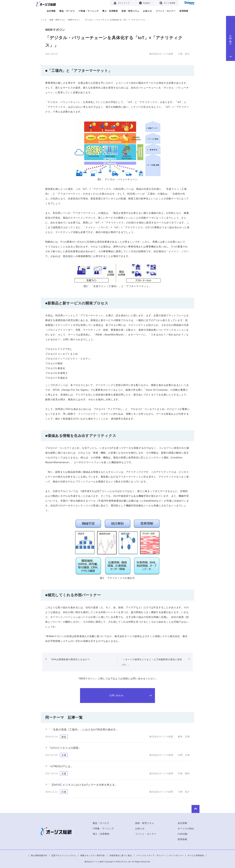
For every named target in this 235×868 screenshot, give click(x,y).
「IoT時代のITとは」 (59, 766)
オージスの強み (186, 828)
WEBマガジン (74, 20)
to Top (185, 808)
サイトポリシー (176, 855)
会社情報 (51, 11)
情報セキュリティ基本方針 (93, 855)
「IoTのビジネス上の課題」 (63, 748)
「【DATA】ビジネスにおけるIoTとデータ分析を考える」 (81, 785)
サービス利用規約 (196, 855)
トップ (44, 20)
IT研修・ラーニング (89, 11)
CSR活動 (183, 834)
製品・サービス (67, 11)
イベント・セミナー (166, 11)
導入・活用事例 (110, 11)
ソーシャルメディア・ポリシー (150, 855)
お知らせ (147, 11)
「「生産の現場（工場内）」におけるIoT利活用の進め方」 (82, 730)
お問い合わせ (231, 45)
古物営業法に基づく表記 (120, 855)
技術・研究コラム (130, 11)
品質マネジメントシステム (64, 855)
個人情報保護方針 (39, 855)
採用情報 (184, 11)
